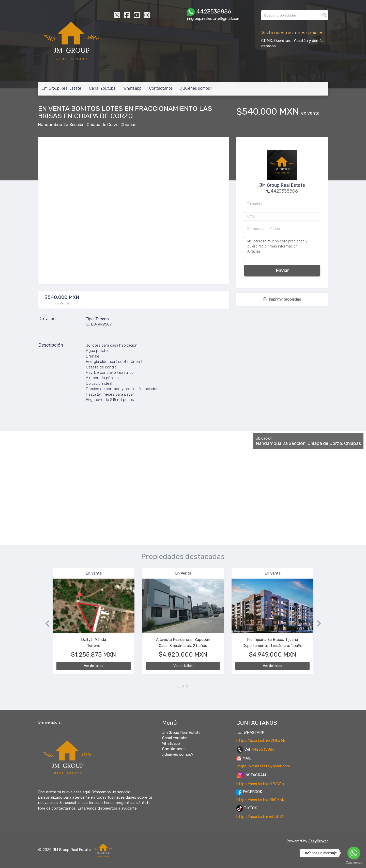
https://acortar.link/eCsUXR (261, 817)
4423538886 (284, 191)
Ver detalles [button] (94, 666)
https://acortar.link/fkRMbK (260, 800)
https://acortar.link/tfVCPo (260, 784)
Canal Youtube (102, 88)
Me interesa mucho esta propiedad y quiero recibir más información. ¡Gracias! (282, 249)
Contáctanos (161, 88)
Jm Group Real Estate (62, 88)
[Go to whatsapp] (354, 853)
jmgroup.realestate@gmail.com (263, 766)
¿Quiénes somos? (196, 88)
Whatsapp (132, 88)
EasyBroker (318, 841)
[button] (45, 624)
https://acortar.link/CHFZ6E (261, 740)
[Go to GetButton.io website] (354, 863)
